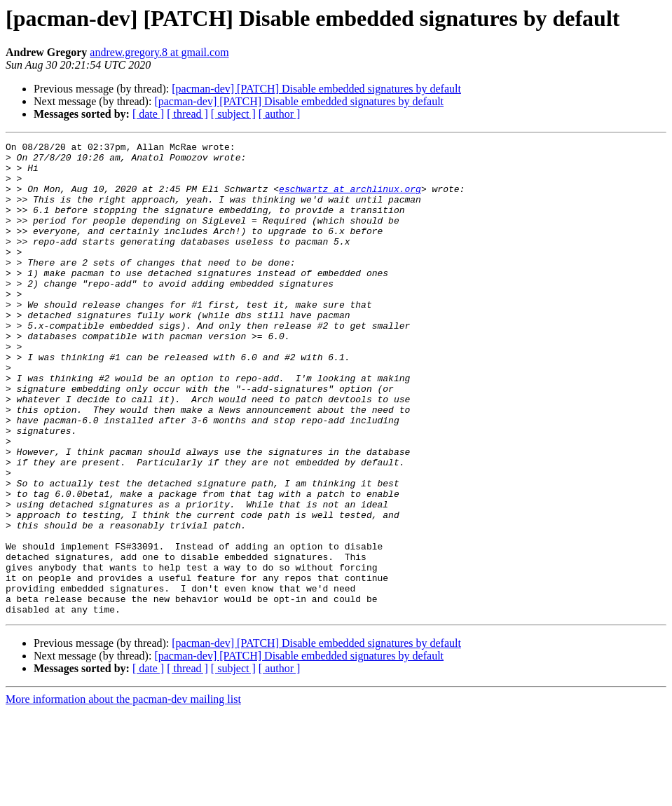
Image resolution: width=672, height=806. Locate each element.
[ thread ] (187, 114)
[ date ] (148, 114)
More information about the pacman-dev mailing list (123, 794)
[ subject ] (233, 114)
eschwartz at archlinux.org (350, 199)
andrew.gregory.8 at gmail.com (159, 52)
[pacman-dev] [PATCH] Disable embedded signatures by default (316, 89)
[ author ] (280, 114)
